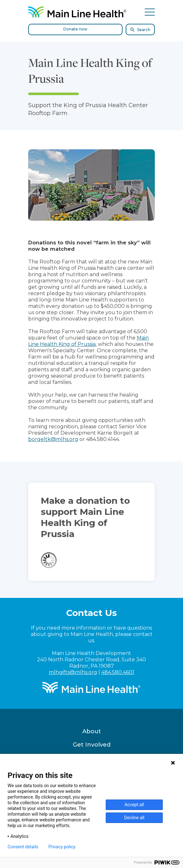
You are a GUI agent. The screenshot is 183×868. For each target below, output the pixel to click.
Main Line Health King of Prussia (88, 341)
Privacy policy (62, 847)
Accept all (134, 805)
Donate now (75, 29)
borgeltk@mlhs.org (53, 439)
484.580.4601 (118, 672)
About (92, 731)
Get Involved (92, 745)
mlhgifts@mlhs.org (73, 672)
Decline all (134, 818)
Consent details (23, 847)
